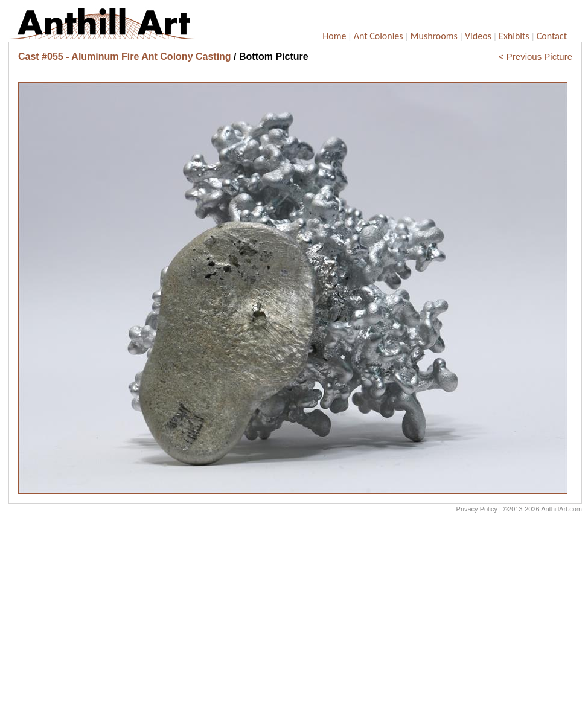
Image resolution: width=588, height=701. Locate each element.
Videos (478, 36)
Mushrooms (434, 36)
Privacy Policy (477, 509)
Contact (552, 36)
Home (334, 36)
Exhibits (514, 36)
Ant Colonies (379, 36)
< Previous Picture (535, 56)
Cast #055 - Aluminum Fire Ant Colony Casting (125, 56)
